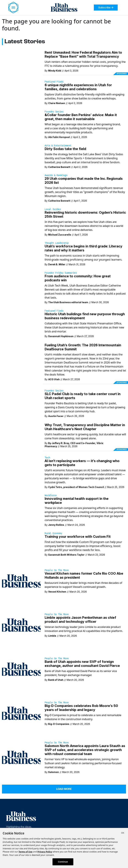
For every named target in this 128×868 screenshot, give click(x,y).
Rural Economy (53, 533)
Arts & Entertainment (58, 146)
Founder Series (54, 112)
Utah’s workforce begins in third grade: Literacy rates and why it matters (83, 248)
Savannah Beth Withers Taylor (66, 555)
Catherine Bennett (59, 167)
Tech (47, 458)
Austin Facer (56, 416)
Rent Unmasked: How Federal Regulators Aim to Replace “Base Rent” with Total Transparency (83, 54)
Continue (63, 862)
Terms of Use (25, 852)
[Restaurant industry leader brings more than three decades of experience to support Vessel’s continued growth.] (21, 581)
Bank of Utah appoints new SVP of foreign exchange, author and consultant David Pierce (82, 664)
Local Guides (53, 209)
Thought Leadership (57, 243)
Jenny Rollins (56, 525)
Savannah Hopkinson (61, 336)
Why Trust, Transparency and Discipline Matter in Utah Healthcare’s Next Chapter (85, 427)
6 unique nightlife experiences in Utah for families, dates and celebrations (78, 87)
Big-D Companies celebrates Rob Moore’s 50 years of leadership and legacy (81, 708)
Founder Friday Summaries (61, 273)
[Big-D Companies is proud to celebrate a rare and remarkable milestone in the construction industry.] (21, 713)
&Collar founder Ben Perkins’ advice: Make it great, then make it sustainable (81, 117)
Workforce (51, 495)
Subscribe (106, 7)
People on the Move (57, 570)
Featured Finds (54, 82)
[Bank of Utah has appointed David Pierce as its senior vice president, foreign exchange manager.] (21, 669)
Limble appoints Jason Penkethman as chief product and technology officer (80, 620)
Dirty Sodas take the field (65, 149)
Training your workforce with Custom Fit (78, 537)
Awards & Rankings (56, 175)
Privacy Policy (45, 852)
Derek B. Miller (57, 264)
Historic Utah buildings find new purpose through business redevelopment (85, 316)
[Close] (123, 833)
